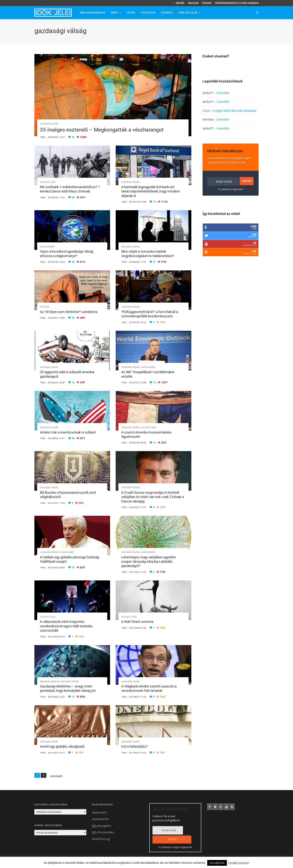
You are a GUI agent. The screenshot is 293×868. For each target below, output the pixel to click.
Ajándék (180, 3)
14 (154, 202)
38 (73, 197)
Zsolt (206, 111)
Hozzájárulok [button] (217, 863)
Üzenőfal (167, 13)
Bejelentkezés (100, 819)
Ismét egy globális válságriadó (62, 746)
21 (154, 262)
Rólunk (219, 3)
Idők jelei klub (188, 13)
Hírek (114, 13)
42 (73, 262)
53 (73, 567)
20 (73, 438)
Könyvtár (207, 3)
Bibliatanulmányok (93, 13)
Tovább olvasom (238, 863)
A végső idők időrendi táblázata (234, 111)
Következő (56, 776)
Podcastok (148, 13)
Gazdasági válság (49, 124)
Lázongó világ (48, 182)
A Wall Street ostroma (137, 622)
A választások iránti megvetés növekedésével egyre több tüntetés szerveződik (66, 626)
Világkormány (47, 247)
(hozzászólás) (103, 832)
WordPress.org (101, 839)
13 (73, 382)
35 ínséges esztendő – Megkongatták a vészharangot (102, 130)
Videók (131, 13)
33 (73, 318)
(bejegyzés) (102, 826)
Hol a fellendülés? (135, 746)
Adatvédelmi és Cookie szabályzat (240, 3)
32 (73, 137)
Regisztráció (99, 812)
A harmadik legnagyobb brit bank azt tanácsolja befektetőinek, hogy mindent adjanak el (151, 191)
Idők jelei (45, 307)
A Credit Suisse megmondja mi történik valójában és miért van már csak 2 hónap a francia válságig (152, 497)
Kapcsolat (193, 3)
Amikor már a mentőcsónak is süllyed (68, 432)
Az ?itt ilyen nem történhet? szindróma (69, 312)
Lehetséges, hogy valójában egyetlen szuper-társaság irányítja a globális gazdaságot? (149, 562)
